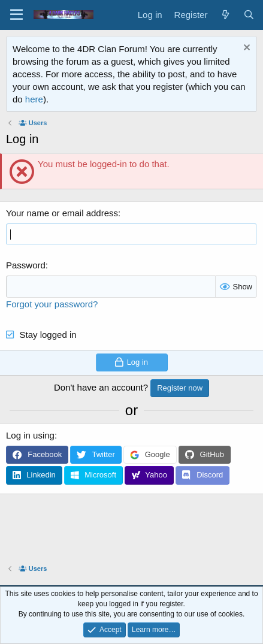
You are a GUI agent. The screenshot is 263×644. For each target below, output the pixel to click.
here (34, 99)
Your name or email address (62, 213)
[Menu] (16, 15)
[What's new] (225, 15)
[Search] (249, 15)
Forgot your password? (52, 304)
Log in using (30, 435)
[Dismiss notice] (245, 49)
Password (26, 265)
